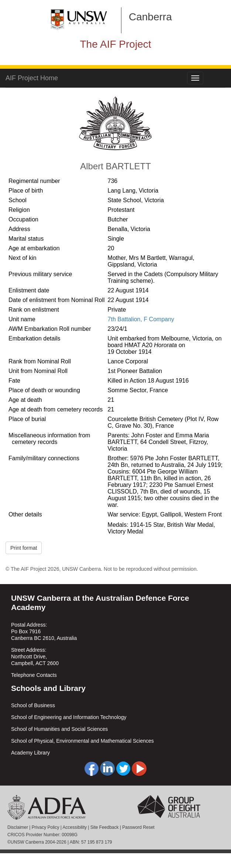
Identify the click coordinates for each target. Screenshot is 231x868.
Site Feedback (105, 827)
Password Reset (138, 827)
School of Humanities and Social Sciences (59, 729)
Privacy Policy (46, 827)
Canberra (150, 17)
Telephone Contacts (34, 675)
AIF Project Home (32, 78)
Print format (24, 548)
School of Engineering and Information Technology (69, 717)
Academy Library (30, 753)
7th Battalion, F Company (141, 319)
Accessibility (75, 827)
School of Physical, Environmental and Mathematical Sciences (82, 741)
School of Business (33, 705)
